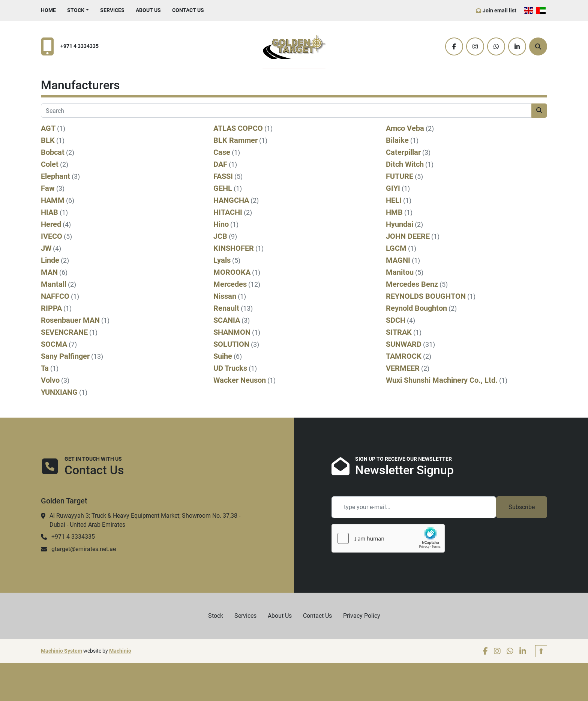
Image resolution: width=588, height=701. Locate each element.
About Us (148, 10)
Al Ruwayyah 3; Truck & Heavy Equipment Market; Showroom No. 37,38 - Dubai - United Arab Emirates (145, 520)
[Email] (414, 507)
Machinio (120, 651)
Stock (76, 10)
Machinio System (61, 651)
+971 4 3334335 (79, 46)
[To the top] (541, 651)
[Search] (538, 46)
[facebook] (454, 46)
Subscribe (522, 507)
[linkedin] (517, 46)
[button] (78, 10)
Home (48, 10)
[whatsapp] (496, 46)
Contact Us (188, 10)
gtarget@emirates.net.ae (84, 549)
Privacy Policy (362, 616)
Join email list (499, 10)
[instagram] (475, 46)
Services (112, 10)
